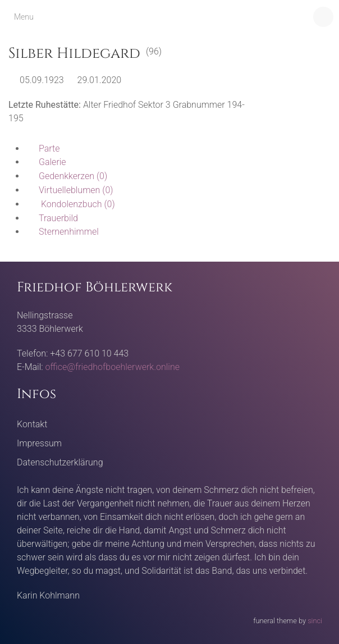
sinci (315, 621)
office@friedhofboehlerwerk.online (113, 367)
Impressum (39, 443)
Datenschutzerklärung (60, 462)
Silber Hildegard (74, 54)
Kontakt (32, 424)
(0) (66, 176)
